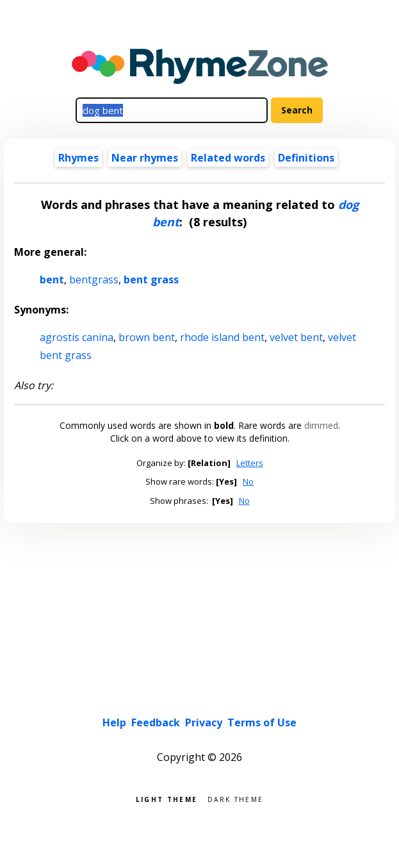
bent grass (151, 280)
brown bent (147, 337)
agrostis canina (77, 337)
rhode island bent (222, 337)
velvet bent (296, 337)
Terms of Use (262, 722)
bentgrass (94, 280)
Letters (250, 463)
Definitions (306, 158)
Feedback (156, 722)
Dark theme (235, 798)
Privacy (204, 722)
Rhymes (78, 158)
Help (114, 722)
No (248, 481)
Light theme (167, 798)
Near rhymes (145, 158)
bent (52, 280)
